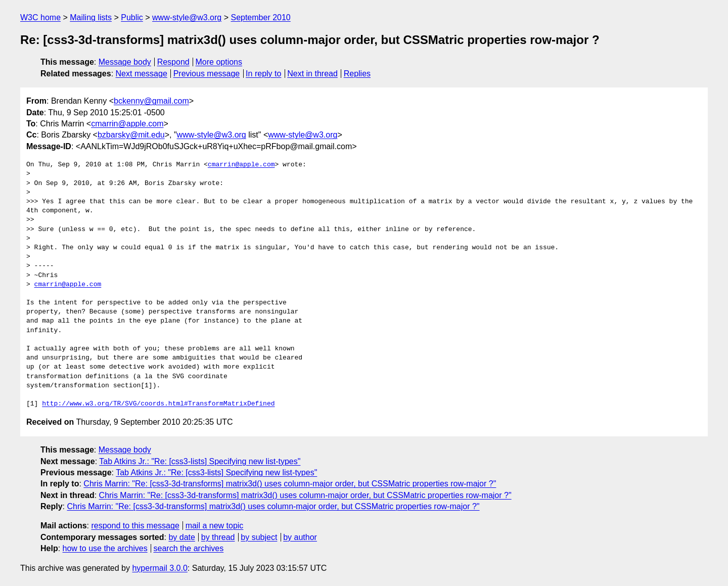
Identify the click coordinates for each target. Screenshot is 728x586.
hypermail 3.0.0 (160, 568)
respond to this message (135, 526)
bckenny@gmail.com (151, 101)
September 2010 (260, 17)
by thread (218, 537)
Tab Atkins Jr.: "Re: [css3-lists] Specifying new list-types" (200, 461)
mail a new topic (215, 526)
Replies (357, 74)
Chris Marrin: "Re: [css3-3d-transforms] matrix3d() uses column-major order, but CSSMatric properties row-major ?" (290, 484)
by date (181, 537)
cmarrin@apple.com (127, 124)
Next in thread (312, 74)
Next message (142, 74)
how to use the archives (105, 548)
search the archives (189, 548)
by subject (259, 537)
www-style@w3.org (187, 17)
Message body (125, 62)
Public (132, 17)
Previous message (207, 74)
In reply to (263, 74)
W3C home (40, 17)
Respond (173, 62)
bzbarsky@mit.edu (131, 135)
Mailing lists (91, 17)
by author (300, 537)
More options (219, 62)
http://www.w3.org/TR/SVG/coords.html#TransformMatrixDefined (158, 404)
